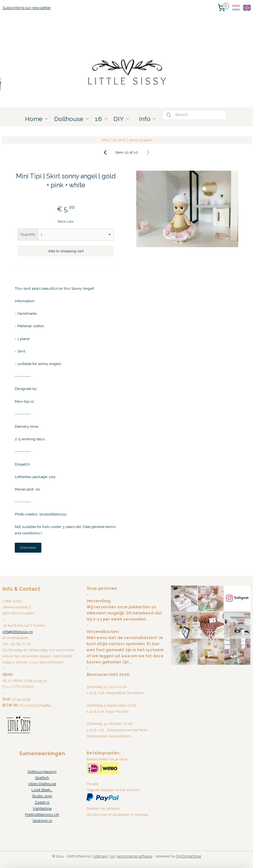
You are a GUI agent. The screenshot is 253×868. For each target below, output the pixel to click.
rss (112, 856)
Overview (28, 548)
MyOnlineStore (189, 856)
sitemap (100, 856)
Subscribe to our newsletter (27, 8)
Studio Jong (42, 796)
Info (148, 119)
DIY (122, 119)
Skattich (42, 778)
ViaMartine (42, 808)
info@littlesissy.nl (18, 632)
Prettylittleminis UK (42, 815)
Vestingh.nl (42, 821)
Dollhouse (72, 119)
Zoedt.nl (42, 802)
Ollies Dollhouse (42, 784)
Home (37, 119)
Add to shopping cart (66, 251)
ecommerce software (135, 856)
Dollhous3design (42, 772)
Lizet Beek (42, 790)
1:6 (102, 119)
